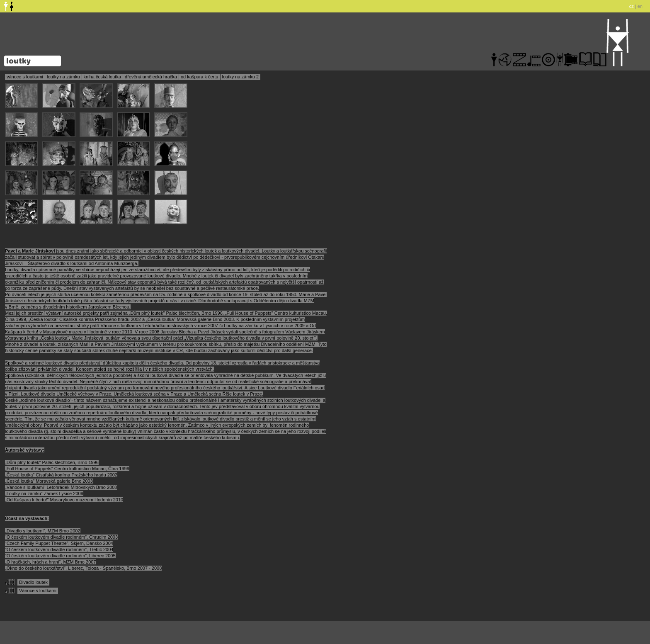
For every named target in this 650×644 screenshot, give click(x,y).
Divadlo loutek (33, 582)
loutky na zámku (63, 77)
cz (632, 6)
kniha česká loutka (103, 77)
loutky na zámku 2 (241, 77)
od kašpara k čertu (200, 77)
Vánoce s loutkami (38, 591)
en (640, 6)
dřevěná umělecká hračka (151, 77)
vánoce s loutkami (25, 77)
